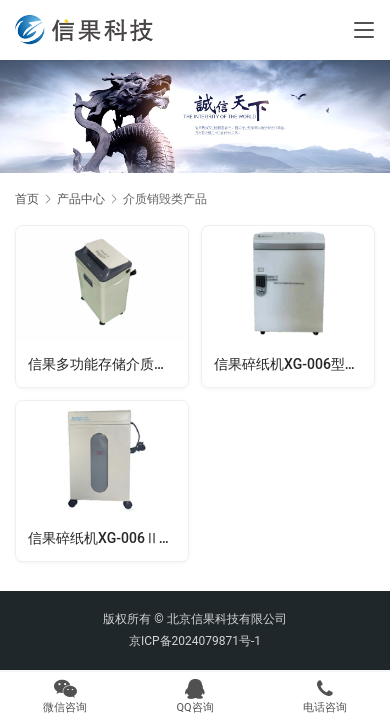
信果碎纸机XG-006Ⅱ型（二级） (108, 538)
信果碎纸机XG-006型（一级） (294, 364)
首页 (27, 199)
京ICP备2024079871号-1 (195, 641)
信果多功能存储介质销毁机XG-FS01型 (108, 364)
